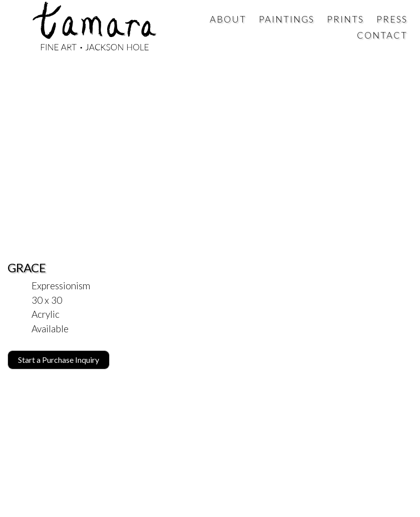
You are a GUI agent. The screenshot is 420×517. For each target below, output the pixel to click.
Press (392, 19)
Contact (382, 35)
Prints (345, 19)
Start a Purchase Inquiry (59, 360)
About (228, 19)
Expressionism (61, 286)
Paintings (287, 19)
